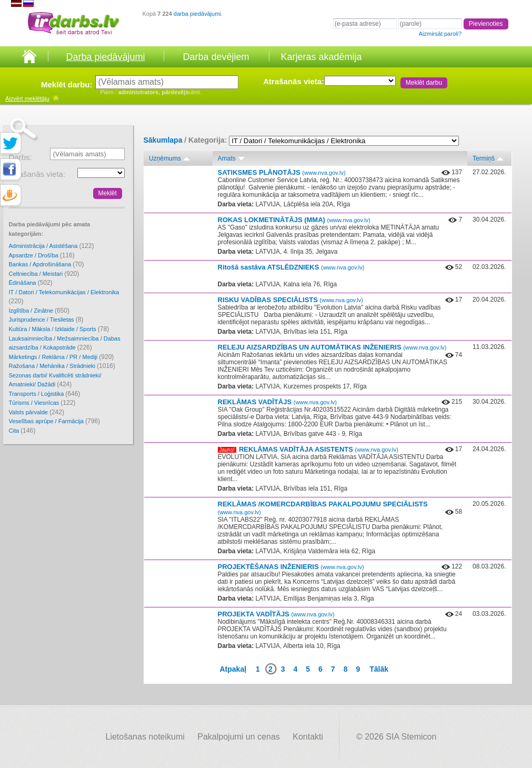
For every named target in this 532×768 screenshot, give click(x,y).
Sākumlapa (163, 140)
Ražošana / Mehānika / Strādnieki (62, 366)
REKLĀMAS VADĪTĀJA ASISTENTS (319, 449)
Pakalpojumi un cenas (239, 737)
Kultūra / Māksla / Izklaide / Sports (59, 329)
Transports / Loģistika (45, 394)
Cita (22, 431)
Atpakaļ (233, 669)
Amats (227, 158)
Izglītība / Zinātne (39, 311)
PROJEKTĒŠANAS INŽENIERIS (291, 567)
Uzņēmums (165, 158)
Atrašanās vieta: (294, 81)
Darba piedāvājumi (105, 57)
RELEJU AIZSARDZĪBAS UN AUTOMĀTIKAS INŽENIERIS (332, 347)
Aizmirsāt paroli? (440, 34)
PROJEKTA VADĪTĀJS (276, 614)
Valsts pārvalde (37, 412)
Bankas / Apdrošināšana (47, 264)
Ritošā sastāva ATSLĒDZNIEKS (291, 267)
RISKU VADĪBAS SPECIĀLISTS (290, 300)
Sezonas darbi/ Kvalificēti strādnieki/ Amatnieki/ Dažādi (55, 380)
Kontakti (308, 737)
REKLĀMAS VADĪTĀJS (278, 402)
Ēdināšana (31, 283)
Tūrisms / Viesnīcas (42, 403)
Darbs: (21, 157)
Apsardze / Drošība (42, 255)
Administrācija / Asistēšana (52, 246)
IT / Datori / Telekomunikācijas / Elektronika (64, 297)
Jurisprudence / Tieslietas (46, 320)
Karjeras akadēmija (321, 57)
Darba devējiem (216, 57)
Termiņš (484, 158)
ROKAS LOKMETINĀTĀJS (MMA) (294, 220)
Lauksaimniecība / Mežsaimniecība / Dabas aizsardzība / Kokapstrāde (65, 343)
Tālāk (379, 669)
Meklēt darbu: (67, 84)
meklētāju (27, 98)
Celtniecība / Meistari (44, 274)
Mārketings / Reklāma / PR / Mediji (62, 357)
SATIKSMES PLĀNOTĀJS (282, 172)
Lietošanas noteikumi (145, 737)
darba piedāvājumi (197, 14)
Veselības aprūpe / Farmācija (55, 421)
